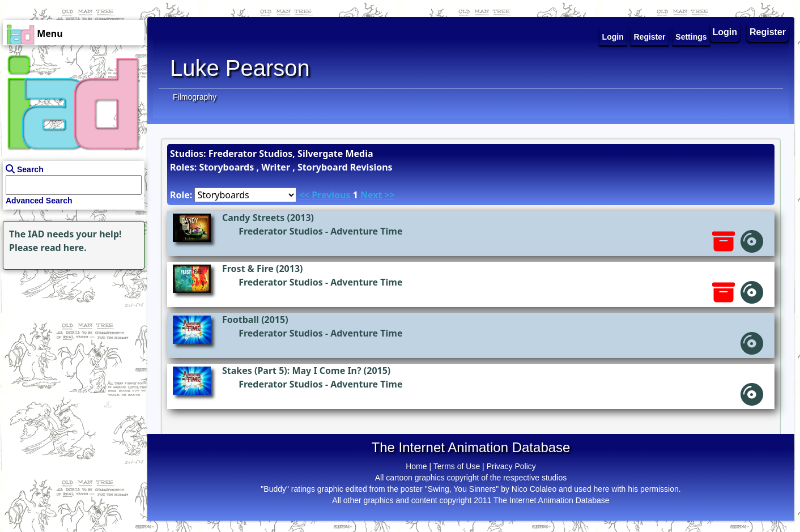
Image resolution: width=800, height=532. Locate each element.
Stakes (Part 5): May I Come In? (292, 371)
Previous (331, 195)
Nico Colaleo (534, 489)
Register (768, 32)
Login (725, 32)
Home (416, 466)
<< (304, 195)
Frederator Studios (281, 231)
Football (241, 320)
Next (371, 195)
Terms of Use (457, 466)
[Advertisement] (71, 343)
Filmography (195, 97)
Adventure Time (366, 231)
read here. (64, 248)
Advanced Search (39, 201)
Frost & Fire (248, 269)
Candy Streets (253, 218)
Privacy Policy (511, 466)
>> (390, 195)
